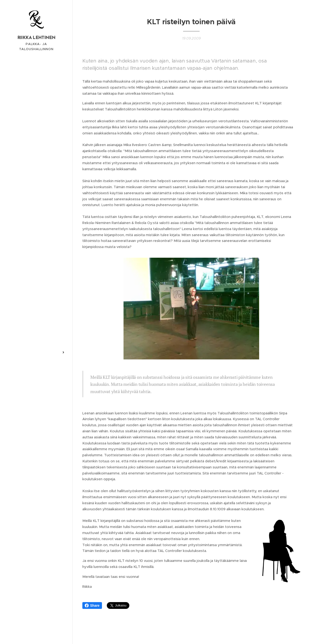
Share (92, 605)
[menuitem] (36, 302)
